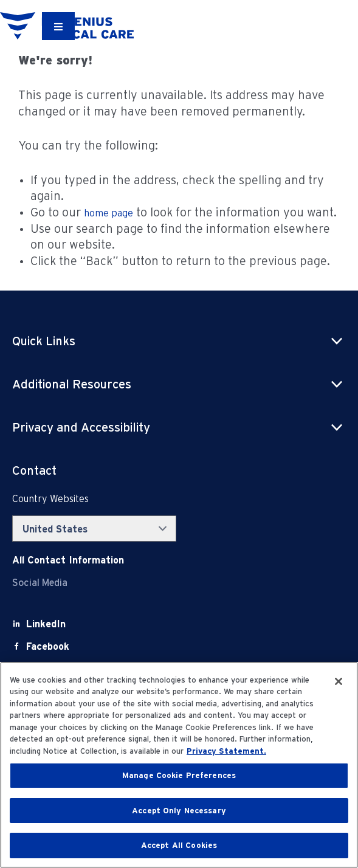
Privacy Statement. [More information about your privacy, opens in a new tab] (226, 751)
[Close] (339, 681)
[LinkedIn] (46, 624)
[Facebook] (48, 646)
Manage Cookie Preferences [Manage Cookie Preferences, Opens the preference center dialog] (179, 775)
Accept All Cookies (179, 845)
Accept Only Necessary (179, 811)
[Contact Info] (68, 560)
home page (108, 213)
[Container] (58, 26)
